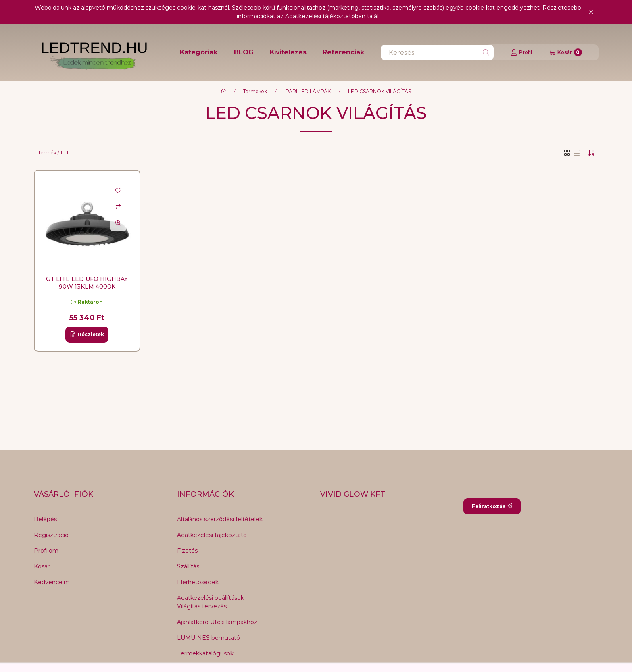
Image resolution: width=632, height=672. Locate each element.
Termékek (255, 92)
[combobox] (437, 52)
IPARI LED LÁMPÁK (308, 92)
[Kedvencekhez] (118, 191)
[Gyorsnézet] (118, 223)
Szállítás (188, 566)
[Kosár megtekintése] (565, 52)
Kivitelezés (288, 52)
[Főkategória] (223, 92)
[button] (194, 52)
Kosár (42, 566)
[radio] (577, 153)
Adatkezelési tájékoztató (212, 535)
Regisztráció (51, 535)
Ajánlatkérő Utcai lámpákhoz (217, 622)
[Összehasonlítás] (118, 207)
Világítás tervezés (202, 606)
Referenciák (343, 52)
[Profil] (521, 52)
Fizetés (187, 551)
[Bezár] (591, 12)
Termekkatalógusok (205, 653)
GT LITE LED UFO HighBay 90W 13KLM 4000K (87, 283)
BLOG (244, 52)
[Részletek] (87, 335)
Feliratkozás (492, 506)
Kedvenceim (52, 582)
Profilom (46, 551)
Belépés (45, 519)
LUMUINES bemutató (209, 638)
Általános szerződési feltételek (220, 519)
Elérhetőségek (198, 582)
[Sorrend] (591, 153)
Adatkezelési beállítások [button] (211, 598)
